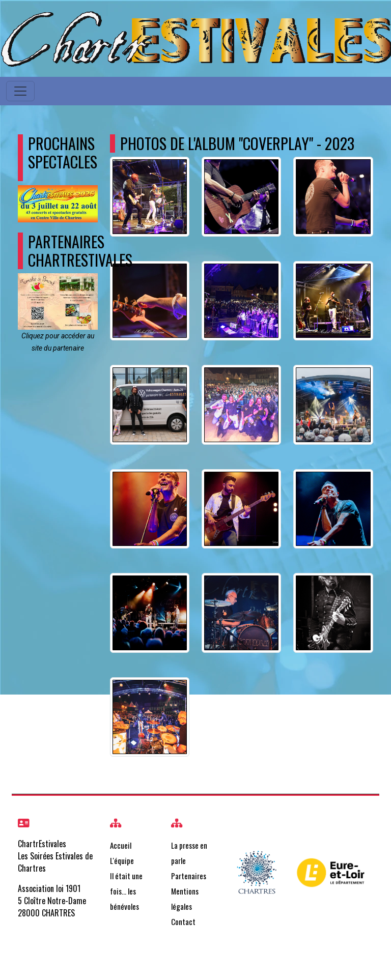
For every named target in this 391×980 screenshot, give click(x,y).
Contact (183, 921)
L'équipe (122, 860)
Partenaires (189, 876)
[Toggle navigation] (20, 91)
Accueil (121, 845)
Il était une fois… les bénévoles (126, 891)
